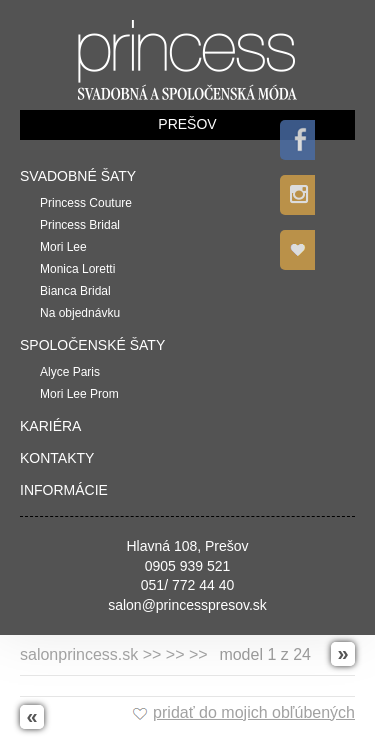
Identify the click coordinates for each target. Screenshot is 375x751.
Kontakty (57, 458)
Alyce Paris (70, 372)
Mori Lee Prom (79, 394)
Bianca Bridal (75, 291)
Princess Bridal (80, 225)
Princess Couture (86, 203)
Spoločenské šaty (92, 345)
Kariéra (50, 426)
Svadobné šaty (78, 176)
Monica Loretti (77, 269)
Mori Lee (63, 247)
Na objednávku (80, 313)
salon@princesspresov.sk (187, 605)
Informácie (64, 490)
